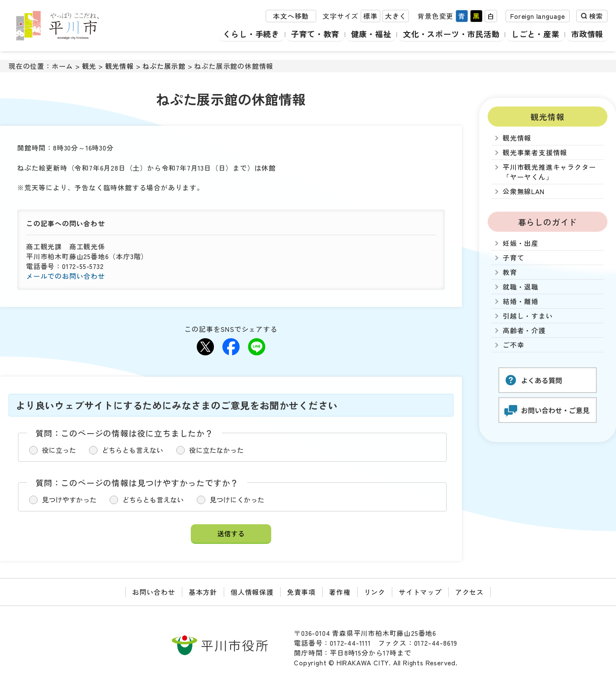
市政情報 (587, 34)
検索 (596, 16)
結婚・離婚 (521, 301)
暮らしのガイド (548, 222)
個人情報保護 (252, 592)
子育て (513, 258)
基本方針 (203, 592)
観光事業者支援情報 (535, 152)
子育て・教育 (309, 34)
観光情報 (120, 66)
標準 (370, 16)
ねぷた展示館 (164, 66)
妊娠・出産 (521, 243)
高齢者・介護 (524, 330)
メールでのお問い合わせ (66, 276)
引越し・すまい (528, 316)
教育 (510, 272)
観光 (89, 66)
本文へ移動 (291, 16)
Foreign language (538, 16)
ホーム (62, 66)
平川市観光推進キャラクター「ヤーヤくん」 (549, 172)
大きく (396, 16)
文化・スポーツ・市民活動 (448, 34)
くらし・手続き (244, 34)
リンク (375, 592)
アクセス (469, 592)
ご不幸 (513, 345)
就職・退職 (521, 287)
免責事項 (301, 592)
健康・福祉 (366, 34)
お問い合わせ (154, 592)
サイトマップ (420, 592)
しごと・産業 (535, 34)
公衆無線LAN (524, 191)
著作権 (340, 592)
